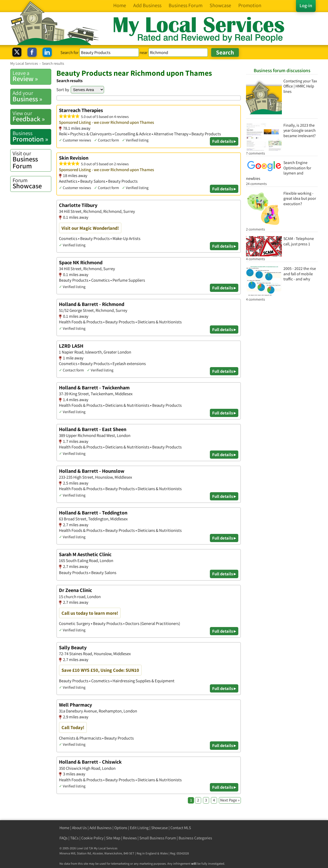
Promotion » (32, 136)
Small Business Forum (158, 838)
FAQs (64, 838)
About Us (79, 828)
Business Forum (32, 160)
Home (64, 828)
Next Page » (230, 800)
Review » (32, 76)
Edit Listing (139, 828)
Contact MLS (181, 828)
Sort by (63, 90)
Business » (32, 96)
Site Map (113, 838)
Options (121, 828)
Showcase (32, 183)
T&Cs (74, 838)
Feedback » (32, 116)
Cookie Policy (92, 838)
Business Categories (195, 838)
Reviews (130, 838)
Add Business (101, 828)
